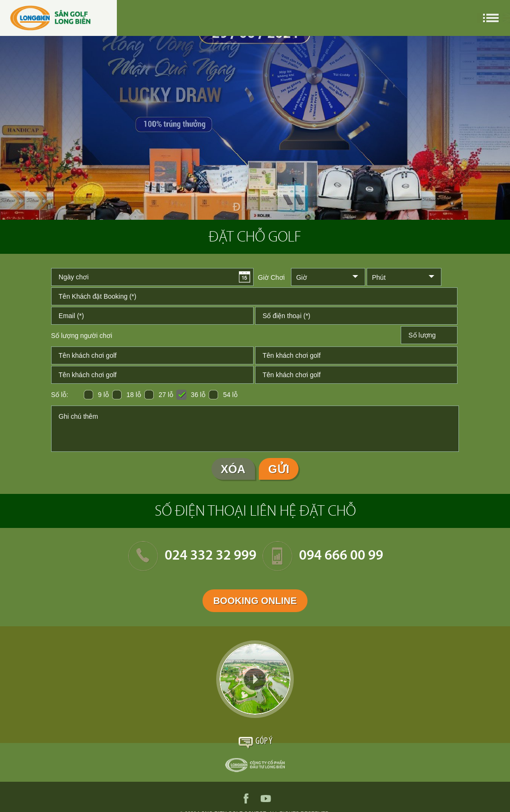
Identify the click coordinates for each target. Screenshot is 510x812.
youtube (266, 798)
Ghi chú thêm (255, 429)
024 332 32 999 (211, 556)
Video (255, 679)
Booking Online (255, 601)
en (453, 18)
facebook (246, 798)
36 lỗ (198, 395)
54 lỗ (230, 395)
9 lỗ (103, 395)
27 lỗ (166, 395)
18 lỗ (134, 395)
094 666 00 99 (341, 556)
